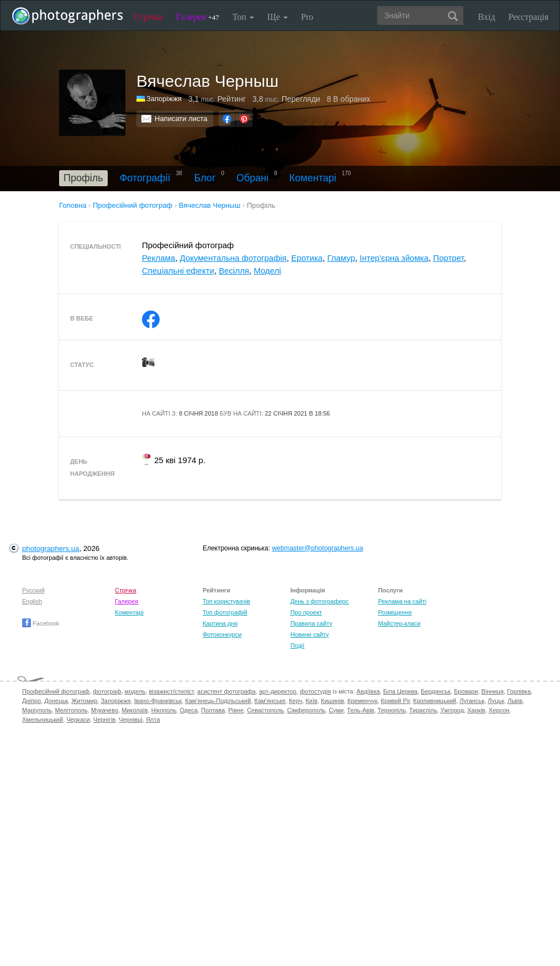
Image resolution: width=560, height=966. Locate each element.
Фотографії (145, 178)
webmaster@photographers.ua (317, 548)
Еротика (307, 258)
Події (298, 645)
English (32, 601)
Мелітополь (72, 710)
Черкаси (78, 720)
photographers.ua (51, 548)
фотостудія (316, 691)
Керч (295, 701)
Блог (205, 178)
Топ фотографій (225, 612)
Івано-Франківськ (158, 701)
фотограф (107, 691)
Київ (311, 701)
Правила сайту (311, 623)
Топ (243, 17)
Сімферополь (306, 710)
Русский (33, 590)
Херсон (499, 710)
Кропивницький (435, 701)
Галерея (198, 17)
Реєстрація (529, 17)
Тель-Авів (360, 710)
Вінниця (493, 691)
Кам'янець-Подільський (218, 701)
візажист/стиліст (171, 691)
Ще (278, 17)
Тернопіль (392, 710)
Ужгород (452, 710)
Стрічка (148, 17)
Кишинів (332, 701)
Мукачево (105, 710)
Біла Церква (400, 691)
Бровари (466, 691)
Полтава (213, 710)
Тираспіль (423, 710)
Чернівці (131, 720)
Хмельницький (43, 720)
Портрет (448, 258)
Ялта (153, 720)
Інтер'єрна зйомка (394, 258)
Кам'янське (270, 701)
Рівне (236, 710)
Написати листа (181, 119)
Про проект (306, 612)
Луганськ (472, 701)
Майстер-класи (399, 623)
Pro (307, 17)
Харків (476, 710)
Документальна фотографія (233, 258)
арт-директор (278, 691)
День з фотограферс (320, 601)
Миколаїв (135, 710)
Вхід (487, 17)
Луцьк (496, 701)
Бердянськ (436, 691)
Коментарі (313, 178)
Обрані (252, 178)
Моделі (267, 271)
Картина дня (220, 623)
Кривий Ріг (395, 701)
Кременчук (362, 701)
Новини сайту (310, 634)
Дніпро (31, 701)
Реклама (159, 258)
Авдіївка (368, 691)
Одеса (188, 710)
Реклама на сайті (402, 601)
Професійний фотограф (56, 691)
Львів (515, 701)
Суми (336, 710)
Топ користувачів (226, 601)
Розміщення (395, 612)
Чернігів (104, 720)
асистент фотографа (226, 691)
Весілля (234, 271)
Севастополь (265, 710)
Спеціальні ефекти (178, 271)
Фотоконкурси (222, 634)
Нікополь (164, 710)
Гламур (341, 258)
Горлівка (519, 691)
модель (135, 691)
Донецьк (56, 701)
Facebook (41, 623)
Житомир (84, 701)
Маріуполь (37, 710)
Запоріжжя (164, 99)
